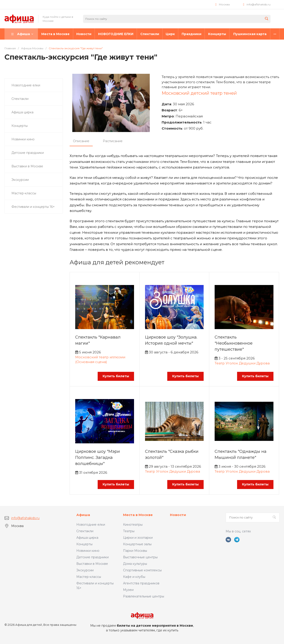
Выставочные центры (140, 557)
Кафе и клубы (134, 577)
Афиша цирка (87, 538)
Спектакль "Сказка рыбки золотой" (172, 454)
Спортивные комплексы (142, 570)
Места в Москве (138, 515)
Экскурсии (85, 570)
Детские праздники (92, 557)
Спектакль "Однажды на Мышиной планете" (241, 454)
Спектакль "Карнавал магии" (98, 340)
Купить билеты (116, 376)
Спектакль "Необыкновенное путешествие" (234, 343)
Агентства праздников (141, 583)
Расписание (113, 141)
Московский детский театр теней (199, 93)
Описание (81, 141)
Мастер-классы (89, 577)
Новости (178, 515)
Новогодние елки (91, 525)
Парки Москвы (135, 551)
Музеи (128, 590)
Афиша (83, 515)
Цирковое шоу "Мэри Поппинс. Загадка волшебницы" (98, 458)
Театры (129, 531)
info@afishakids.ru (259, 4)
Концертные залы (137, 544)
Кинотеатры (133, 525)
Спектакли (85, 531)
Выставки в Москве (92, 564)
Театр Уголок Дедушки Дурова (242, 363)
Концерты (84, 544)
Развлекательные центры (144, 596)
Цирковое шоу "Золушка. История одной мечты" (171, 340)
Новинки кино (88, 551)
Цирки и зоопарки (138, 538)
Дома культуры (135, 564)
